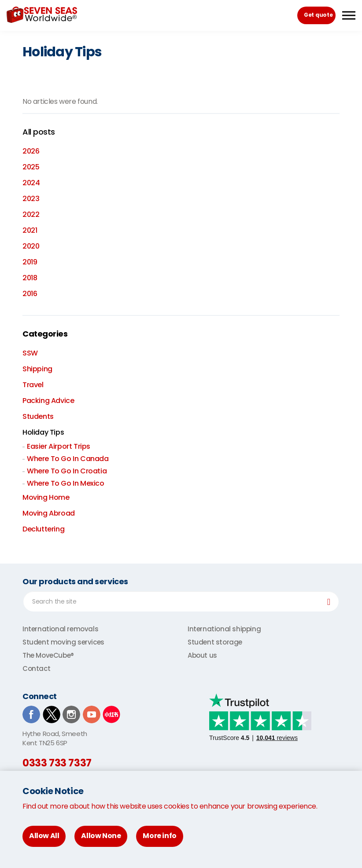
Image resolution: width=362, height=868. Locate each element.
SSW (30, 353)
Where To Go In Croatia (67, 471)
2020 (31, 246)
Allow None (101, 836)
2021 (30, 230)
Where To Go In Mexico (66, 483)
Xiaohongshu (111, 714)
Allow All (44, 836)
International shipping (224, 629)
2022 (31, 214)
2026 (31, 151)
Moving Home (46, 497)
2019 (30, 262)
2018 (30, 278)
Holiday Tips (43, 432)
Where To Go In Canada (68, 459)
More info (159, 836)
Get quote (318, 15)
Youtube (92, 714)
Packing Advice (48, 401)
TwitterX (52, 714)
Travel (33, 385)
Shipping (37, 369)
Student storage (215, 642)
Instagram (71, 714)
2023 (31, 199)
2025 (31, 167)
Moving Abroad (49, 513)
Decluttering (43, 529)
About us (202, 655)
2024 (31, 183)
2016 (30, 294)
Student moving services (63, 642)
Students (38, 416)
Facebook (31, 714)
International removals (60, 629)
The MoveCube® (48, 655)
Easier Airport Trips (59, 446)
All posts (39, 132)
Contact (36, 668)
